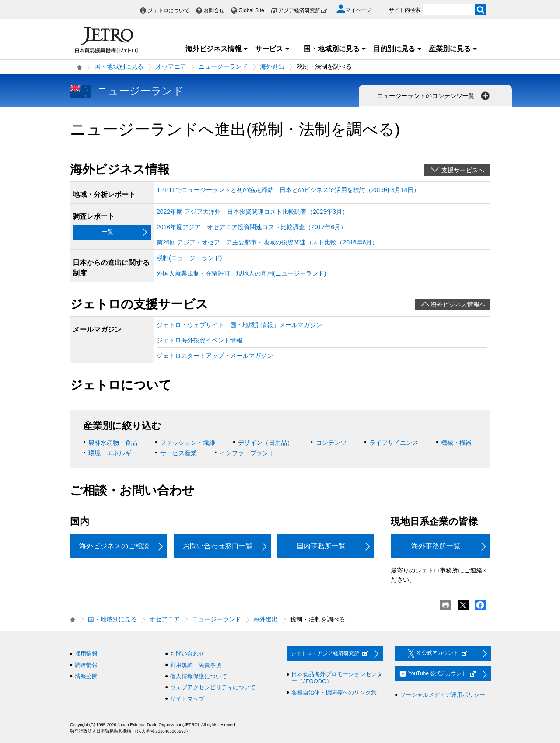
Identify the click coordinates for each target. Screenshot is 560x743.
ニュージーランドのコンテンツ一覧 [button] (434, 96)
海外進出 (272, 66)
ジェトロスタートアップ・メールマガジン (215, 356)
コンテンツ (331, 443)
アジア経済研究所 (303, 10)
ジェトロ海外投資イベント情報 (199, 340)
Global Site (251, 10)
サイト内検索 (405, 10)
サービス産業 (178, 453)
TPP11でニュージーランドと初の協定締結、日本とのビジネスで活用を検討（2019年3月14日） (288, 190)
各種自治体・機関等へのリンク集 (334, 692)
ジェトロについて (168, 10)
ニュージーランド (223, 66)
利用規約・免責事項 (196, 665)
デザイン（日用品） (266, 443)
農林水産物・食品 (113, 443)
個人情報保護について (199, 676)
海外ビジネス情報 (217, 49)
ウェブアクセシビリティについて (213, 687)
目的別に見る (398, 49)
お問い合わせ (187, 654)
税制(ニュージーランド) (189, 258)
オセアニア (171, 66)
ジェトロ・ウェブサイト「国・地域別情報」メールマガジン (239, 325)
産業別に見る (453, 49)
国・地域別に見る (335, 49)
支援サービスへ (463, 170)
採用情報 (86, 654)
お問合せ (214, 10)
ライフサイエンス (394, 443)
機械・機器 (456, 443)
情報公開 (86, 676)
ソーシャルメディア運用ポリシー (443, 695)
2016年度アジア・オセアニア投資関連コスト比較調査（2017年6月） (252, 227)
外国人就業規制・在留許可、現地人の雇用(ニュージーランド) (241, 273)
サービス (273, 49)
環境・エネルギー (113, 453)
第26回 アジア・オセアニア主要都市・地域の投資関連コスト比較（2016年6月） (267, 242)
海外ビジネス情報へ (458, 304)
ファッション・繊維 (188, 443)
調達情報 (86, 665)
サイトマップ (187, 699)
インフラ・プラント (247, 453)
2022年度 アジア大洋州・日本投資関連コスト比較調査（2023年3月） (252, 212)
